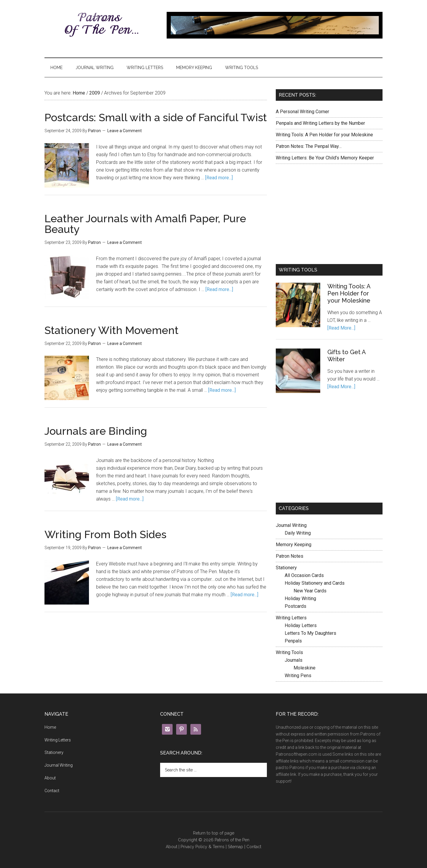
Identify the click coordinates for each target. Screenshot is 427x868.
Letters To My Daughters (310, 633)
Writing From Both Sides (105, 534)
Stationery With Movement (111, 330)
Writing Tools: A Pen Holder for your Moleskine (324, 135)
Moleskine (305, 668)
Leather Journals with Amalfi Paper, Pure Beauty (145, 224)
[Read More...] (341, 328)
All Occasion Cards (304, 575)
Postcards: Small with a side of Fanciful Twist (156, 117)
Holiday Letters (301, 625)
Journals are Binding (96, 431)
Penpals (293, 641)
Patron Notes (290, 556)
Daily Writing (298, 533)
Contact (52, 791)
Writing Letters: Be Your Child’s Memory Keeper (325, 158)
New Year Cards (310, 591)
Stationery (286, 568)
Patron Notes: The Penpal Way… (309, 146)
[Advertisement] (329, 213)
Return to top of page (214, 833)
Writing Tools (242, 68)
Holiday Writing (300, 598)
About (50, 778)
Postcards (295, 606)
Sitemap (235, 847)
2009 (95, 93)
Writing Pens (298, 676)
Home (56, 68)
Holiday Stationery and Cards (315, 583)
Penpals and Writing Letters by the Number (320, 123)
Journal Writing (95, 68)
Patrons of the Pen (101, 25)
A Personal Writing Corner (302, 112)
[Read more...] (219, 178)
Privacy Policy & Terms (203, 847)
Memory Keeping (194, 68)
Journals (294, 660)
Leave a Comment (125, 131)
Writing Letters (145, 68)
